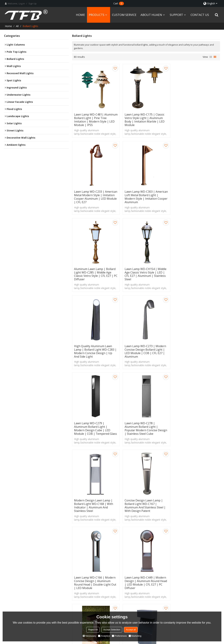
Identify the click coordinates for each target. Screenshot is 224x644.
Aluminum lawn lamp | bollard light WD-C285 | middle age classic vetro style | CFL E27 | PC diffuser (146, 196)
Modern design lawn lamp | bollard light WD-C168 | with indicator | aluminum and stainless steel (144, 350)
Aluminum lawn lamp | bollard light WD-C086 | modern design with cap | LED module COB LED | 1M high (146, 504)
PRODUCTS (97, 15)
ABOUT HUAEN (151, 15)
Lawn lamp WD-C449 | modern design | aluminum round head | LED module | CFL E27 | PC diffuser (145, 427)
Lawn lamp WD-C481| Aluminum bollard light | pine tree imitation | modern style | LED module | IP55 (95, 120)
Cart (119, 3)
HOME (80, 15)
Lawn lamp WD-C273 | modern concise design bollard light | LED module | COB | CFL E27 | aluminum (145, 273)
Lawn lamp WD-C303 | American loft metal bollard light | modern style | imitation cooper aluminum (96, 196)
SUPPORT (176, 15)
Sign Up (33, 3)
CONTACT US (200, 15)
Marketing (135, 636)
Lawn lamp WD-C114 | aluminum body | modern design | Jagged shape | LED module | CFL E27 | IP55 (93, 504)
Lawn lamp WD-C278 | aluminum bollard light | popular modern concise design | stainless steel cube (95, 350)
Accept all (131, 630)
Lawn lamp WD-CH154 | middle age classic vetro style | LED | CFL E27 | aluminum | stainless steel (196, 196)
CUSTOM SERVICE (124, 15)
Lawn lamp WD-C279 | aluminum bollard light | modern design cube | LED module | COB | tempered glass (196, 273)
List (211, 57)
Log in (22, 3)
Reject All (93, 630)
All (17, 26)
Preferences (119, 636)
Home (8, 26)
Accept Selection (112, 630)
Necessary (89, 636)
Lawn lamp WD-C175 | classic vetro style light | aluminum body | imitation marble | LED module (144, 120)
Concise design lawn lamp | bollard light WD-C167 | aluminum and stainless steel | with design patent (195, 350)
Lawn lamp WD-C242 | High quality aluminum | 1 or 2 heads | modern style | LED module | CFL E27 (196, 504)
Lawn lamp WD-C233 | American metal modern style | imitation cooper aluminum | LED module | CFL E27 (196, 120)
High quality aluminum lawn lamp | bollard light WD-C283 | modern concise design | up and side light (95, 273)
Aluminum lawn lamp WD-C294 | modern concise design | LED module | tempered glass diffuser (196, 427)
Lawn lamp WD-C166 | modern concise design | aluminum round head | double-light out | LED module (95, 427)
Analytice (104, 636)
